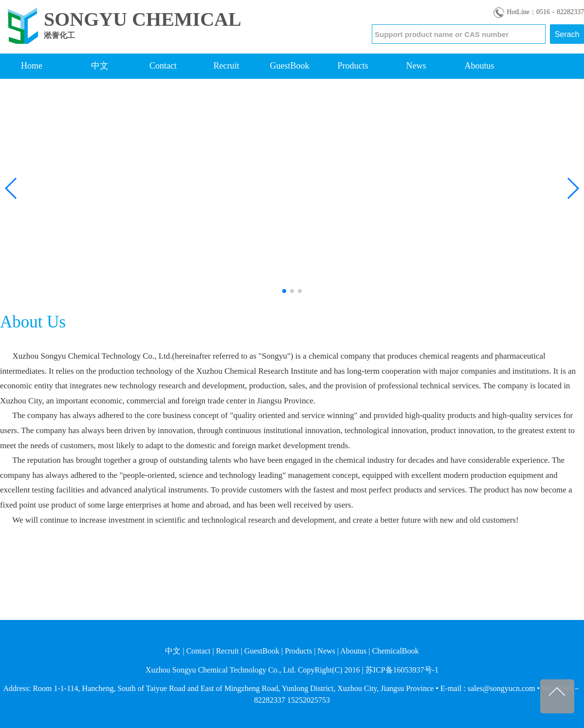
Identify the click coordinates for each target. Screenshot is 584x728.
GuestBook (290, 66)
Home (32, 66)
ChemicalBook (396, 651)
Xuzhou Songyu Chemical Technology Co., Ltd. (221, 670)
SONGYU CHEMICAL (143, 19)
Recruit (227, 66)
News (416, 66)
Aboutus (479, 66)
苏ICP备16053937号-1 (402, 670)
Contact (163, 66)
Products (353, 66)
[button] (11, 188)
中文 (100, 66)
